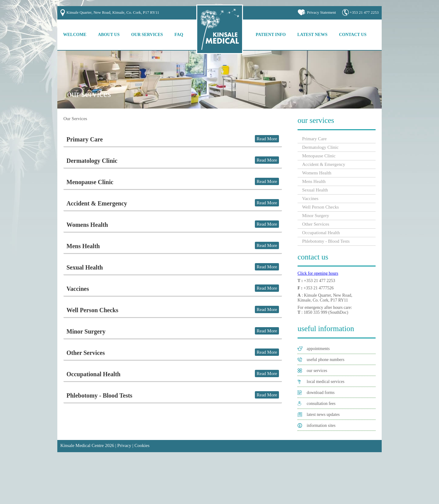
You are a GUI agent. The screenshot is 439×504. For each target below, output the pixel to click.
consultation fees (321, 404)
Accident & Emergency (97, 203)
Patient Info (271, 35)
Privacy (124, 445)
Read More (267, 139)
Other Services (86, 353)
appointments (318, 349)
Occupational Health (93, 374)
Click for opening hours (318, 273)
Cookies (142, 445)
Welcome (75, 35)
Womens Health (87, 225)
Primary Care (85, 139)
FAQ (179, 35)
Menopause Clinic (90, 182)
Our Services (147, 35)
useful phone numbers (326, 360)
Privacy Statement (321, 12)
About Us (109, 35)
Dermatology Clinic (92, 161)
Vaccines (78, 289)
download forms (321, 393)
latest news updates (323, 415)
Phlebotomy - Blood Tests (99, 395)
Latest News (312, 35)
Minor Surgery (86, 331)
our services (317, 371)
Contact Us (353, 35)
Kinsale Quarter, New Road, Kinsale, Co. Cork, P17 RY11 (113, 12)
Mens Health (83, 246)
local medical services (326, 382)
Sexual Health (85, 267)
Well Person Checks (92, 310)
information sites (321, 425)
